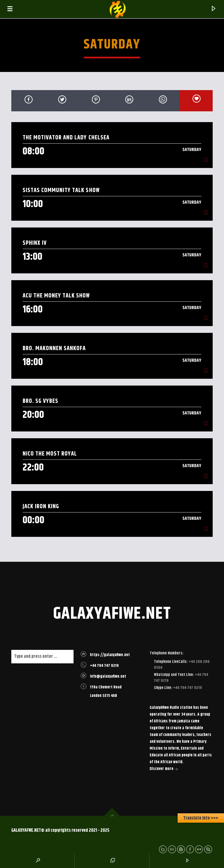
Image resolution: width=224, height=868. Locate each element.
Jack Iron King (41, 506)
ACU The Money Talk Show (56, 296)
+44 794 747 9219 (104, 666)
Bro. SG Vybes (41, 401)
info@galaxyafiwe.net (108, 676)
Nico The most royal (50, 454)
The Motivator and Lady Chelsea (66, 138)
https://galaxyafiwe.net (110, 655)
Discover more (164, 769)
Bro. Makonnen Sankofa (54, 348)
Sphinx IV (35, 243)
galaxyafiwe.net (112, 614)
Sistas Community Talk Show (61, 190)
